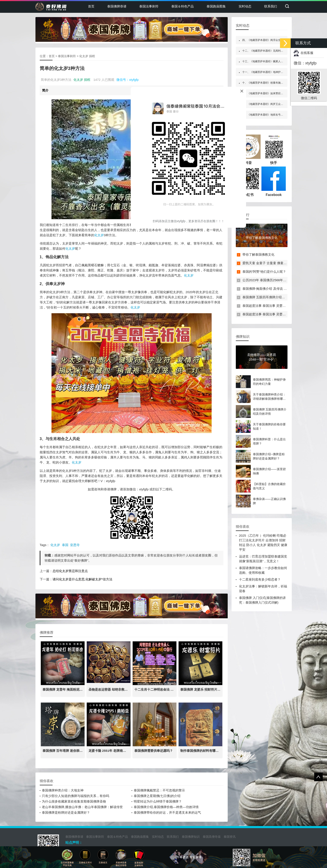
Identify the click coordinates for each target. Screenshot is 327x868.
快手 (274, 150)
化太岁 (99, 235)
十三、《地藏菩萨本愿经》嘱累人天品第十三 (268, 61)
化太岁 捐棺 (87, 56)
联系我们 (271, 6)
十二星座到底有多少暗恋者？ (260, 579)
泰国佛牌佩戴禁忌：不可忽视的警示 (159, 790)
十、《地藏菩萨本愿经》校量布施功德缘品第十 (269, 83)
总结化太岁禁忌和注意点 (70, 571)
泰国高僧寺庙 (212, 837)
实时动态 (245, 6)
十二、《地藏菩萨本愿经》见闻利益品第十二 (268, 51)
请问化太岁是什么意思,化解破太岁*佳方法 (82, 579)
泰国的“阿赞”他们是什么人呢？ (264, 272)
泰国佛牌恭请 (117, 6)
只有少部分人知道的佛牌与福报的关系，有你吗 (76, 796)
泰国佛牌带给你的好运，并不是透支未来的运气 (167, 812)
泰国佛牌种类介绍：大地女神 (63, 790)
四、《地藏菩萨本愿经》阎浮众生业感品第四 (268, 40)
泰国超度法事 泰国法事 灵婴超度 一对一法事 (274, 306)
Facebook (274, 182)
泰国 (65, 545)
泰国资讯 (230, 837)
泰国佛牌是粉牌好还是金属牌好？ (66, 812)
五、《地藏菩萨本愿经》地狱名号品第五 (265, 115)
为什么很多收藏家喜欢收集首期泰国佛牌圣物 (74, 801)
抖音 (248, 150)
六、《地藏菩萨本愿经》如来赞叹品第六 (265, 93)
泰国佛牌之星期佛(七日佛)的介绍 (157, 796)
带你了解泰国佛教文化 (258, 254)
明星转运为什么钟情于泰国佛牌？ (158, 801)
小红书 (248, 182)
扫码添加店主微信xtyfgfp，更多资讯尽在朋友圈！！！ (188, 221)
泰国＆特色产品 (183, 6)
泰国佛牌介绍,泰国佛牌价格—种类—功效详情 (166, 807)
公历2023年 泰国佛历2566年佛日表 (268, 280)
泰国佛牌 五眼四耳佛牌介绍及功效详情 (270, 297)
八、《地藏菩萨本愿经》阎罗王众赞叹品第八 (268, 104)
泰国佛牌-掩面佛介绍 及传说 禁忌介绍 (269, 289)
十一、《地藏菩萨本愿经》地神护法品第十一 (268, 72)
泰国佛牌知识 (191, 837)
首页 (91, 6)
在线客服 (304, 53)
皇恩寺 (75, 545)
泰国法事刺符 (149, 6)
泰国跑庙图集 (216, 6)
